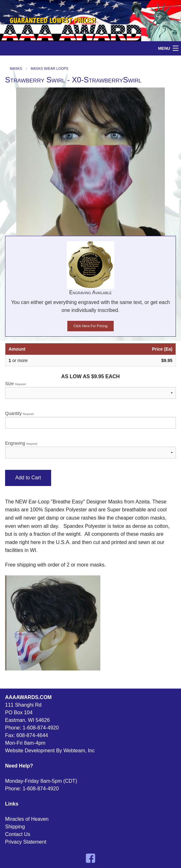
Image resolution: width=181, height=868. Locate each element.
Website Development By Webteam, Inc (50, 751)
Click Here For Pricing (91, 326)
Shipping (15, 827)
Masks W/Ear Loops (50, 69)
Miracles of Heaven (27, 819)
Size (90, 390)
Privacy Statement (26, 842)
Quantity (90, 420)
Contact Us (18, 834)
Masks (16, 69)
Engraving (90, 450)
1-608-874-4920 (41, 728)
